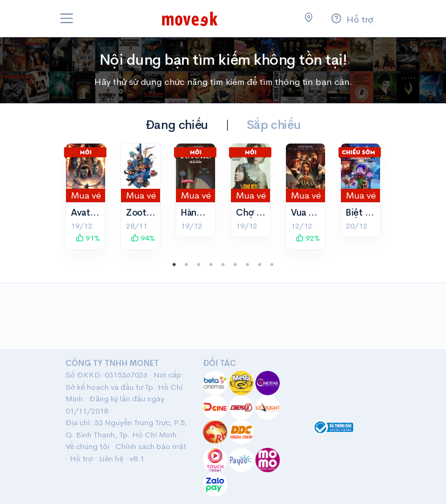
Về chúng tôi (87, 446)
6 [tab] (235, 265)
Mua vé (86, 195)
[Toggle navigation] (67, 18)
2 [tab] (186, 265)
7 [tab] (247, 265)
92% (308, 238)
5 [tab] (223, 265)
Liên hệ (111, 458)
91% (88, 238)
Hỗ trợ (81, 458)
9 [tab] (272, 265)
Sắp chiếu (274, 125)
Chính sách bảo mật (151, 446)
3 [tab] (199, 265)
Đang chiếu (177, 125)
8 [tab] (260, 265)
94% (143, 238)
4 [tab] (211, 265)
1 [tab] (174, 265)
